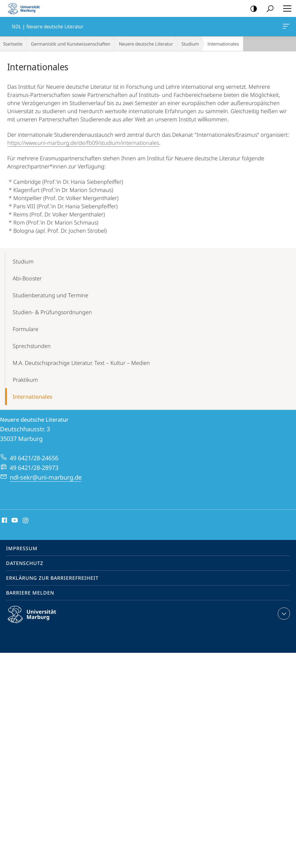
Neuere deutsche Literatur (146, 44)
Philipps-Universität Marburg (37, 619)
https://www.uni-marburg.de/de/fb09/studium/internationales (83, 143)
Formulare (26, 329)
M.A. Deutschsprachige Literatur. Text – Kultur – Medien (81, 363)
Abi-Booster (27, 278)
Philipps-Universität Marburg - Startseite (26, 8)
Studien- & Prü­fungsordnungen (52, 312)
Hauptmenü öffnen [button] (285, 8)
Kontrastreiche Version (252, 9)
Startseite (13, 44)
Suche (268, 9)
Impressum (22, 548)
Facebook (4, 521)
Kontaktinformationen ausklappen (283, 614)
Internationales (33, 397)
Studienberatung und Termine (50, 295)
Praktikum (25, 380)
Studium (190, 44)
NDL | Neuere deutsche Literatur (285, 27)
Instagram (26, 521)
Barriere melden (30, 593)
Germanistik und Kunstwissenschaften (71, 44)
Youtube (14, 521)
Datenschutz (25, 563)
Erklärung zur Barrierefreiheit (52, 578)
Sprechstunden (32, 346)
